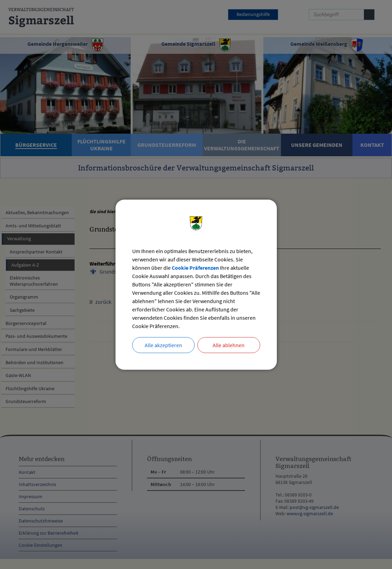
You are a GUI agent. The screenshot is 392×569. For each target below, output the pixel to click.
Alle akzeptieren (163, 345)
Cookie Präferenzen (195, 268)
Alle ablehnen (229, 345)
